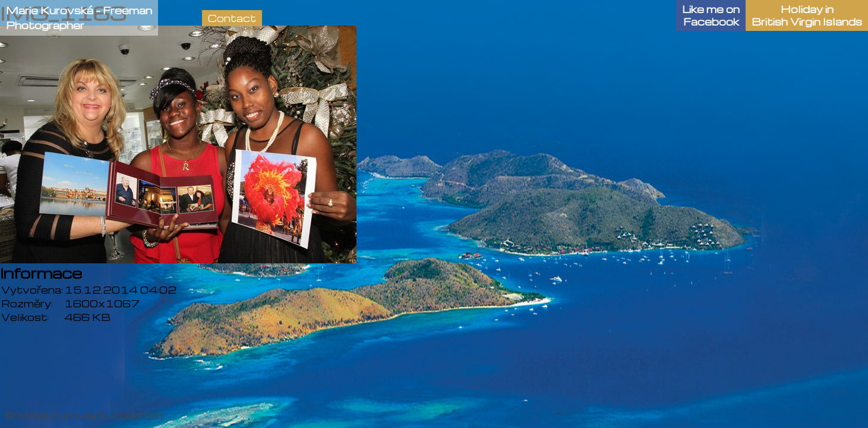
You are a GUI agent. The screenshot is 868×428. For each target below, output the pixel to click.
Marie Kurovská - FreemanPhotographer (79, 18)
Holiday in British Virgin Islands (807, 15)
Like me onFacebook (711, 15)
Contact (232, 18)
